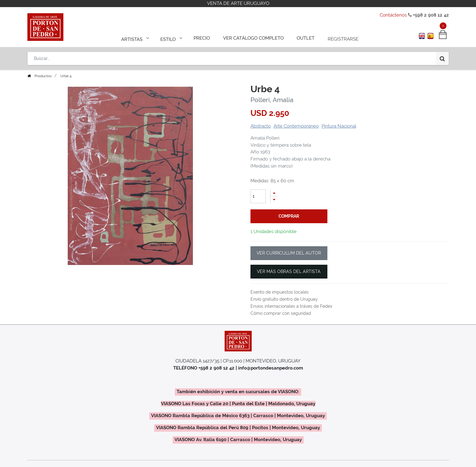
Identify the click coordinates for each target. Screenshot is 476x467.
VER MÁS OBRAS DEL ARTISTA (289, 271)
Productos (43, 76)
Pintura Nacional (339, 126)
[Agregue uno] (274, 193)
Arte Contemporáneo (296, 126)
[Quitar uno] (274, 200)
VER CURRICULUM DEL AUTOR (289, 253)
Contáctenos (393, 15)
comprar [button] (289, 216)
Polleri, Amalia (272, 100)
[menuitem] (204, 38)
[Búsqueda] (442, 56)
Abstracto (261, 126)
